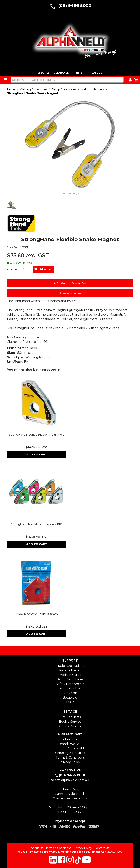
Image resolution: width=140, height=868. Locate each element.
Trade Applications (70, 666)
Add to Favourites (72, 293)
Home (11, 89)
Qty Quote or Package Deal (71, 283)
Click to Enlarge (70, 193)
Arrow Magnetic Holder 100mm (37, 614)
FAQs (70, 702)
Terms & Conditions (70, 757)
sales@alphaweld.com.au (70, 780)
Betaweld (70, 697)
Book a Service (70, 722)
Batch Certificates (70, 679)
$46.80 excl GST (37, 447)
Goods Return (70, 726)
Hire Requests (70, 717)
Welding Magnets (92, 89)
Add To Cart (37, 454)
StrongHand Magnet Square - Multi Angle (37, 435)
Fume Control (70, 688)
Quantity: (12, 269)
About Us (70, 739)
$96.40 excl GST (37, 537)
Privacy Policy (70, 762)
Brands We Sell (70, 744)
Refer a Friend (70, 670)
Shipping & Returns (70, 753)
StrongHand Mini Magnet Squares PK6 (37, 524)
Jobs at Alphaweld (70, 748)
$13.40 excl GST (37, 627)
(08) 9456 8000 (75, 6)
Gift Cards (70, 693)
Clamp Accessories (64, 89)
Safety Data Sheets (70, 684)
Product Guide (70, 675)
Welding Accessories (33, 89)
